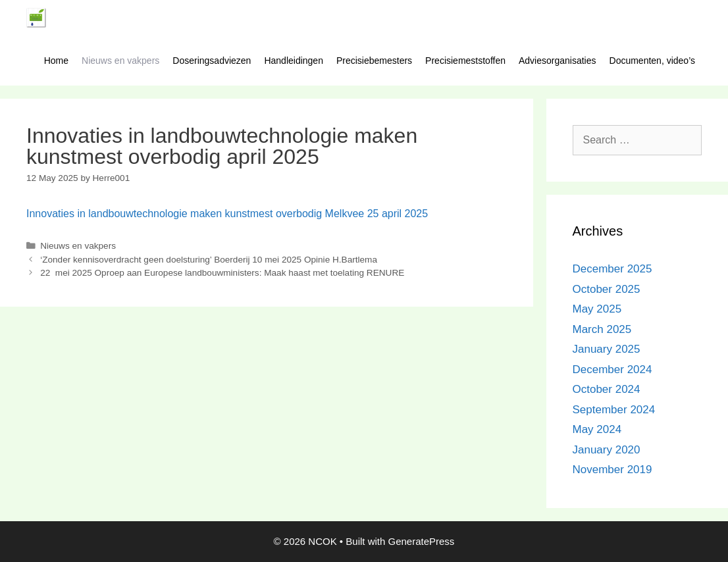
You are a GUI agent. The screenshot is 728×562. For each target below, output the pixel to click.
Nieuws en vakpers (120, 61)
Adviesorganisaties (558, 61)
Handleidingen (294, 61)
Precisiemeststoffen (465, 61)
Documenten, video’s (652, 61)
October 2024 (607, 389)
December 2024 (612, 370)
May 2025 (597, 309)
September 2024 (614, 410)
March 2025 (602, 329)
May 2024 (597, 429)
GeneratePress (421, 541)
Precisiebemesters (374, 61)
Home (56, 61)
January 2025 (607, 349)
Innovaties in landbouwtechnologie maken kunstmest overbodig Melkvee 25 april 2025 (227, 214)
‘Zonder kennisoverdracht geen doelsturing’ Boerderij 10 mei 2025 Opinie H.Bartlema (209, 260)
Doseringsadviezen (212, 61)
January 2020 (607, 450)
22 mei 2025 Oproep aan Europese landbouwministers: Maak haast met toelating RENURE (222, 273)
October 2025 (607, 289)
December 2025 (612, 269)
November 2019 (612, 470)
